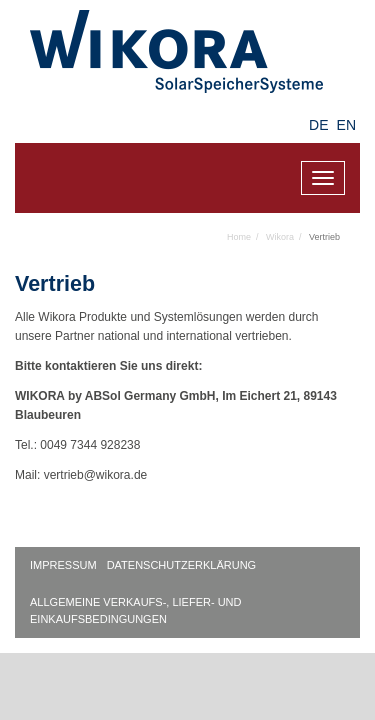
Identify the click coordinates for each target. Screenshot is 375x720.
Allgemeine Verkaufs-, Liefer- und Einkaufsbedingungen (136, 610)
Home (239, 237)
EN (346, 125)
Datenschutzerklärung (182, 565)
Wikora (280, 237)
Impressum (63, 565)
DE (318, 125)
